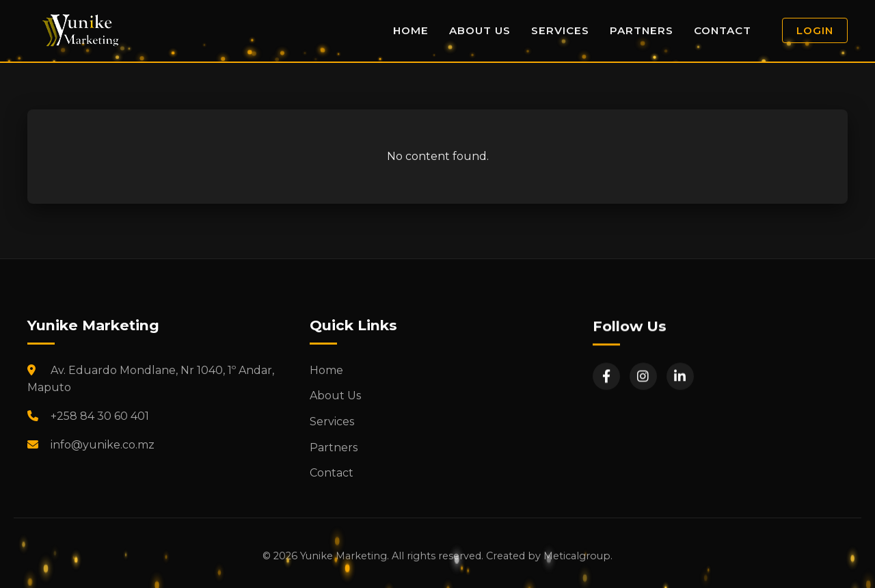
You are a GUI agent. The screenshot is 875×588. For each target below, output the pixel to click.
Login (815, 30)
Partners (642, 30)
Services (560, 30)
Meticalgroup (577, 556)
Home (411, 30)
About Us (480, 30)
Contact (723, 30)
